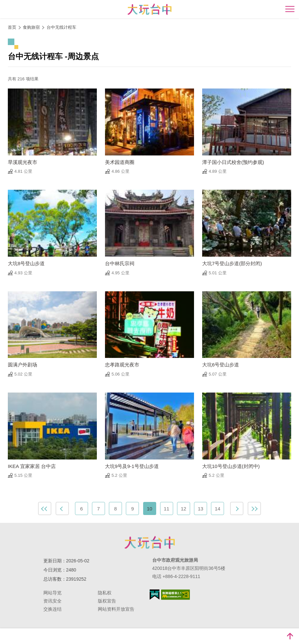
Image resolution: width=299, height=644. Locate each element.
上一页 (62, 508)
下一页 (237, 508)
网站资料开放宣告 (116, 609)
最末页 (254, 508)
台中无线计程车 (62, 27)
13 (201, 509)
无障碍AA (176, 595)
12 (184, 509)
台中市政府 (150, 542)
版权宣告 (107, 601)
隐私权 (105, 593)
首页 (12, 27)
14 (218, 509)
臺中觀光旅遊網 (149, 9)
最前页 (45, 508)
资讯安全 (52, 601)
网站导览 (52, 593)
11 (166, 509)
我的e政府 (155, 595)
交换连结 (52, 609)
